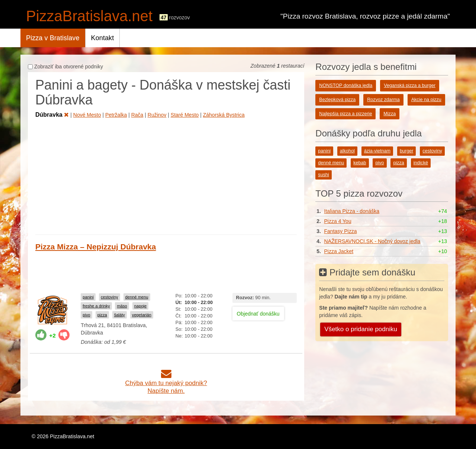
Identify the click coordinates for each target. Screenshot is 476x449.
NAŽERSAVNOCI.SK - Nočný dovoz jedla (372, 241)
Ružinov (157, 115)
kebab (360, 163)
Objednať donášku (258, 314)
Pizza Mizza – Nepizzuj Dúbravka (96, 247)
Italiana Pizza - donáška (352, 211)
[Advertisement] (166, 175)
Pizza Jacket (339, 251)
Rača (137, 115)
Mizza (390, 114)
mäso (122, 306)
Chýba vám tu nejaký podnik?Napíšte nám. (166, 383)
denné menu (137, 297)
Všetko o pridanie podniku (361, 329)
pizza (102, 315)
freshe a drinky (96, 306)
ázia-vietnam (377, 151)
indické (421, 163)
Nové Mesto (87, 115)
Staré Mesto (185, 115)
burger (406, 151)
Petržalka (116, 115)
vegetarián (142, 315)
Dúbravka (52, 115)
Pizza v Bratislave (53, 38)
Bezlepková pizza (337, 100)
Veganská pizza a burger (410, 85)
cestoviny (110, 297)
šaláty (120, 315)
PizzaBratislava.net (89, 16)
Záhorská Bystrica (224, 115)
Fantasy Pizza (341, 231)
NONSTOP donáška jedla (346, 85)
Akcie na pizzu (426, 100)
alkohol (347, 151)
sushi (323, 175)
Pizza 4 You (338, 221)
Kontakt (103, 38)
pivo (86, 315)
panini (88, 297)
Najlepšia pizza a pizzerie (345, 114)
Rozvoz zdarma (383, 100)
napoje (141, 306)
